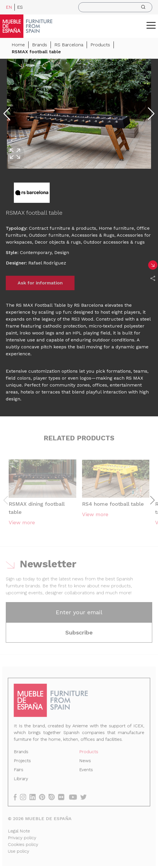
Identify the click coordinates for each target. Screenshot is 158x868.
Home (18, 45)
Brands (40, 45)
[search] (115, 7)
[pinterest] (44, 797)
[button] (151, 25)
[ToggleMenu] (151, 25)
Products (100, 45)
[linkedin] (35, 797)
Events (86, 770)
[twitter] (85, 797)
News (85, 761)
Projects (23, 761)
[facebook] (18, 797)
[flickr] (63, 797)
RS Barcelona (69, 45)
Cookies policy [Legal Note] (24, 843)
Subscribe (79, 634)
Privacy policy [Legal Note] (23, 837)
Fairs (19, 770)
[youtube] (75, 797)
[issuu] (54, 797)
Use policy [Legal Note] (19, 850)
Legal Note (20, 830)
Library (22, 779)
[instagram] (25, 797)
